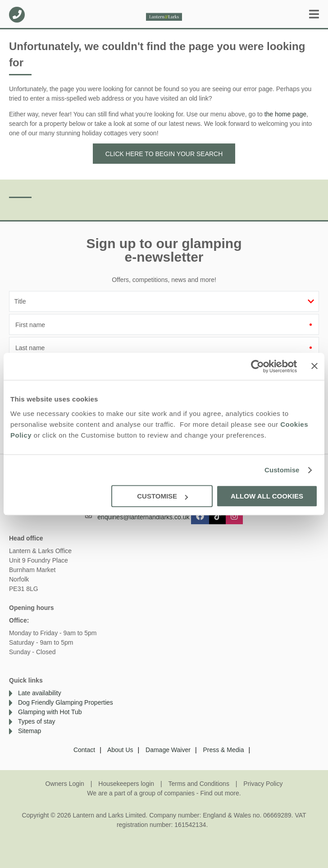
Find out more (219, 793)
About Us (120, 750)
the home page (285, 114)
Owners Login (65, 784)
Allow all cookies (267, 496)
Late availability (40, 693)
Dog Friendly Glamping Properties (66, 702)
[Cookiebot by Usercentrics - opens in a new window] (257, 366)
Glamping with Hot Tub (50, 712)
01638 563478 (17, 15)
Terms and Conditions (199, 784)
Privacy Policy (263, 784)
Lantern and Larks (164, 15)
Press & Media (223, 750)
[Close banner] (314, 366)
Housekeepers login (126, 784)
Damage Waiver (168, 750)
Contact (84, 750)
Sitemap (30, 731)
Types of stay (36, 721)
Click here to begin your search (164, 154)
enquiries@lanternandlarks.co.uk (143, 517)
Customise (282, 470)
